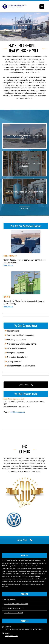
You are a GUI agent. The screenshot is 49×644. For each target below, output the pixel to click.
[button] (42, 7)
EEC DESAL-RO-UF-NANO (13, 603)
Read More (8, 265)
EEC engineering (10, 590)
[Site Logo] (15, 7)
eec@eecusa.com (17, 412)
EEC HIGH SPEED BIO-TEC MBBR (16, 594)
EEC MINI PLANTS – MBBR (14, 599)
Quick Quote (26, 385)
